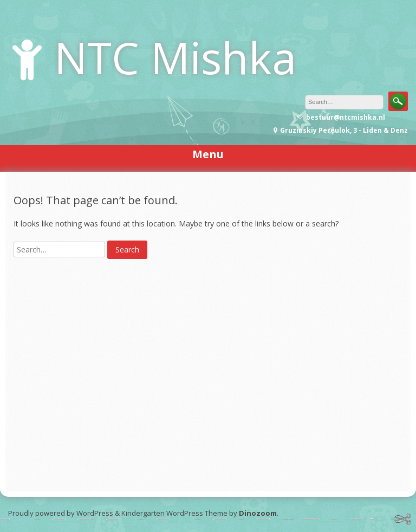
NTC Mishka (175, 57)
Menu (208, 154)
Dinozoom (258, 513)
